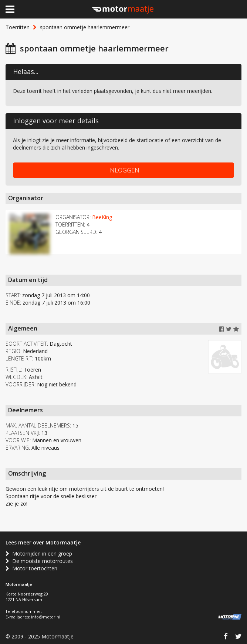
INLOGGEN (124, 170)
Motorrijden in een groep (39, 554)
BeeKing (102, 217)
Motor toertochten (31, 568)
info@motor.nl (46, 617)
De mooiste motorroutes (39, 561)
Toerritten (18, 27)
